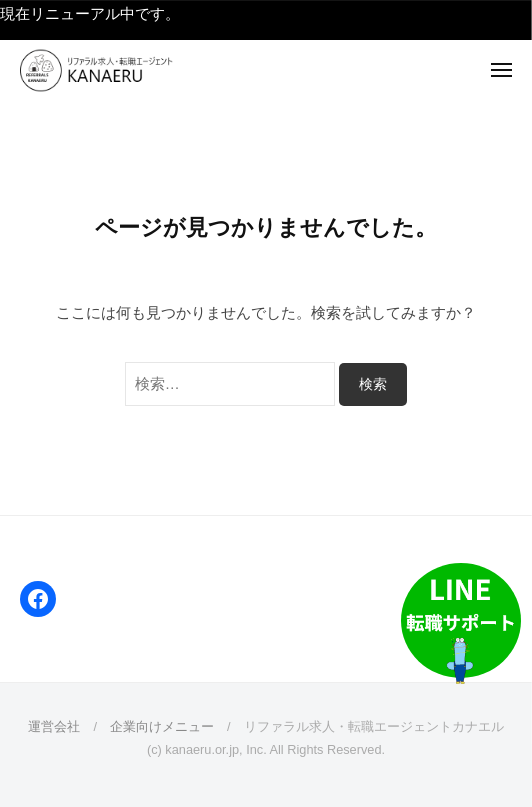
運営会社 (54, 726)
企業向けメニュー (162, 726)
